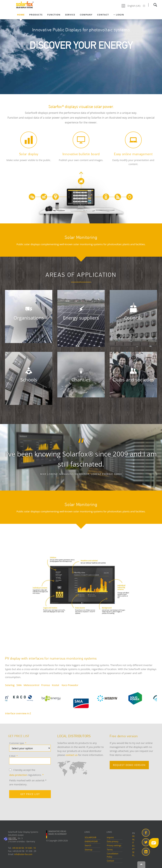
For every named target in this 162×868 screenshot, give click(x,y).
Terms (110, 850)
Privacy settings (114, 845)
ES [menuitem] (133, 846)
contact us (72, 755)
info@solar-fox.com (23, 854)
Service (70, 15)
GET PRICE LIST (30, 794)
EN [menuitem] (133, 833)
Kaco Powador (70, 685)
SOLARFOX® (90, 837)
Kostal (56, 685)
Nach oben (141, 865)
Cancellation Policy (113, 855)
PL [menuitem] (133, 855)
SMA (19, 685)
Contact (103, 15)
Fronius (46, 685)
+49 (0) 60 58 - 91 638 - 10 (24, 848)
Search (155, 5)
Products (36, 15)
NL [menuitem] (133, 839)
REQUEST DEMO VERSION (129, 765)
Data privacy (113, 841)
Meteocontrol (31, 685)
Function (54, 15)
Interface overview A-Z (18, 713)
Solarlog (10, 685)
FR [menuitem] (133, 836)
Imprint (110, 837)
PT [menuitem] (133, 849)
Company (86, 15)
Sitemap (88, 850)
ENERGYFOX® (91, 841)
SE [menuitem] (133, 852)
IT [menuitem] (133, 843)
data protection (18, 775)
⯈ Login (119, 15)
